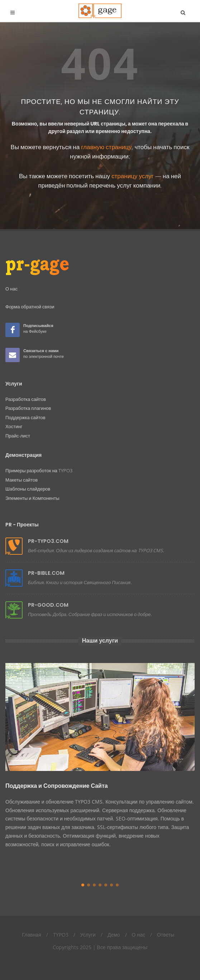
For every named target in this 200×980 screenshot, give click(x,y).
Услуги (88, 935)
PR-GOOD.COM (48, 605)
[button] (83, 885)
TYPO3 (61, 935)
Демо (114, 935)
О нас (139, 935)
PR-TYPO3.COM (48, 541)
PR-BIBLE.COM (46, 573)
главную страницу (106, 147)
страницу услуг (133, 176)
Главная (32, 935)
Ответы (166, 935)
